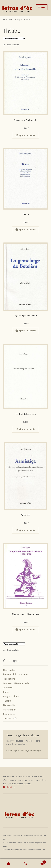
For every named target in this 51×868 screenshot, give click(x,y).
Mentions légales (23, 843)
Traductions (9, 679)
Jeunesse (8, 688)
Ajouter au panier (27, 135)
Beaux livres (9, 714)
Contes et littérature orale (16, 683)
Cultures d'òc (10, 710)
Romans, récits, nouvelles (16, 674)
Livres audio (9, 705)
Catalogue (18, 19)
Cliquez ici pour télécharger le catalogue (24, 750)
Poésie (6, 692)
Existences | (24, 849)
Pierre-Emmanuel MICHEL (37, 849)
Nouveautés (9, 670)
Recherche (26, 863)
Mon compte (8, 863)
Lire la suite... (9, 787)
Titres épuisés (10, 718)
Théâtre (7, 701)
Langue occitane (11, 696)
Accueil (9, 19)
